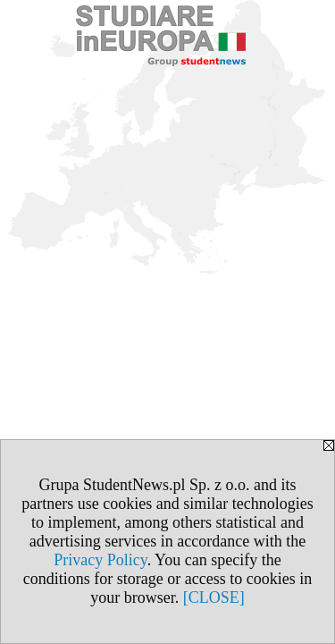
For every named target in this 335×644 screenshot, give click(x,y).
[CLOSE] (214, 597)
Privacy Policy (100, 560)
